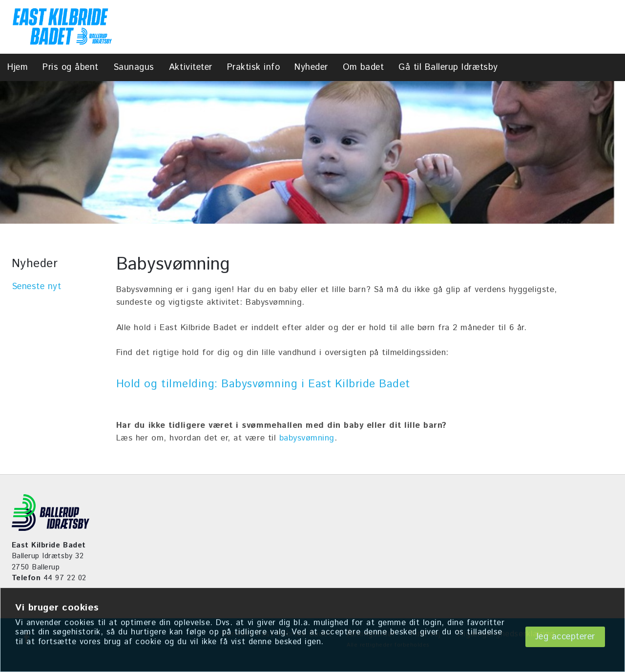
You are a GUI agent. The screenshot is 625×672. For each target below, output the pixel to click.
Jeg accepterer (565, 637)
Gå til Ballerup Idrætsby (448, 67)
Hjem (18, 67)
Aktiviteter (191, 67)
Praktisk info (254, 67)
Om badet (363, 67)
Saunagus (134, 67)
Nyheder (311, 67)
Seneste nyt (37, 287)
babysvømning (307, 438)
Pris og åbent (71, 67)
